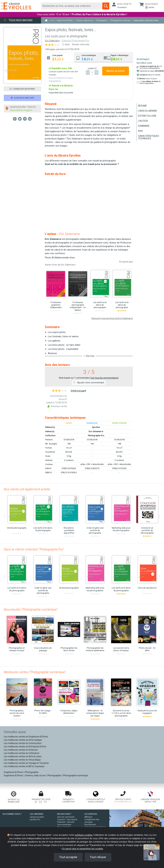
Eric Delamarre (52, 41)
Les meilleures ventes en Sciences (21, 750)
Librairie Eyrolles (37, 817)
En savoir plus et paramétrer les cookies (83, 849)
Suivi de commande (66, 817)
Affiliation (88, 817)
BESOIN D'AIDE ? (64, 814)
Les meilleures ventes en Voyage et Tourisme (26, 763)
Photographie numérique (76, 775)
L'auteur (143, 121)
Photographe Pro (96, 435)
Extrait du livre (147, 116)
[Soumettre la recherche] (106, 6)
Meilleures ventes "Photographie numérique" (35, 672)
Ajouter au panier (116, 71)
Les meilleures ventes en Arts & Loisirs (23, 756)
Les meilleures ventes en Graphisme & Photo (26, 737)
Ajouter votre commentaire (89, 383)
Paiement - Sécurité (66, 822)
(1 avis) (66, 44)
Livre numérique (64, 825)
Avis (140, 131)
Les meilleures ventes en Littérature (22, 753)
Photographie (32, 772)
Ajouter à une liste (22, 98)
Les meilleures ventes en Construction (23, 743)
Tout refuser (98, 857)
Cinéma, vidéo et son (35, 775)
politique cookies (84, 835)
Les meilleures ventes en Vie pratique (22, 760)
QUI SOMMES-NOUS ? (12, 814)
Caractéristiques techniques (149, 137)
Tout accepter (68, 857)
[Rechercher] (72, 6)
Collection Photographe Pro (75, 41)
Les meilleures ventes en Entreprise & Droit (25, 747)
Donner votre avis (81, 44)
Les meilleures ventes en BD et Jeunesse (24, 766)
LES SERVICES (91, 814)
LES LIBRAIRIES (37, 814)
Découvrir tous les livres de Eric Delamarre (112, 318)
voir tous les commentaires (104, 378)
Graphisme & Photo (13, 772)
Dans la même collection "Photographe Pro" (34, 549)
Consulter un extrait (22, 89)
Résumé (142, 106)
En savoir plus (126, 262)
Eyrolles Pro (35, 820)
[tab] (60, 58)
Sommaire (144, 126)
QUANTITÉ (92, 68)
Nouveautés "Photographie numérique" (31, 609)
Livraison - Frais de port (67, 820)
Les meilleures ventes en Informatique (23, 740)
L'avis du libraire (148, 111)
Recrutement (90, 825)
